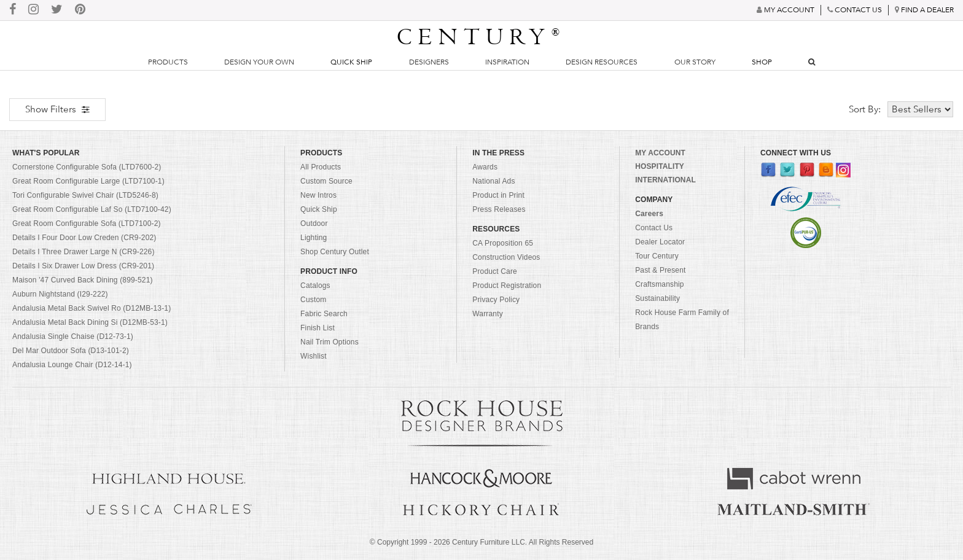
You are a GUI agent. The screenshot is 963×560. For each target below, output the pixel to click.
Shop (762, 62)
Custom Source (326, 181)
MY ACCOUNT (660, 153)
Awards (485, 167)
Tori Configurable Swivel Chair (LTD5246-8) (85, 195)
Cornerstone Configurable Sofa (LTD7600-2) (87, 167)
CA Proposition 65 (503, 243)
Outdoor (314, 224)
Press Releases (499, 209)
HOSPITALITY (660, 166)
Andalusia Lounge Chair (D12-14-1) (72, 365)
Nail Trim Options (329, 342)
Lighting (314, 238)
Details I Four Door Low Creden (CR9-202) (84, 238)
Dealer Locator (660, 242)
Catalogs (315, 286)
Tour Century (657, 256)
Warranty (488, 314)
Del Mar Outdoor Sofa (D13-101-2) (71, 351)
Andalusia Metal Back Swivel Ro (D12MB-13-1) (92, 308)
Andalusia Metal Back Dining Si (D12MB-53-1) (90, 322)
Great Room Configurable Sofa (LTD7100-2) (87, 224)
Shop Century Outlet (335, 252)
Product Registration (507, 286)
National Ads (493, 181)
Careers (649, 214)
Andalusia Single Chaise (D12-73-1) (73, 336)
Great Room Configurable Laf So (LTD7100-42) (92, 209)
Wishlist (314, 356)
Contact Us (654, 228)
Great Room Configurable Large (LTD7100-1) (88, 181)
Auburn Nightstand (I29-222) (60, 294)
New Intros (318, 195)
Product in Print (498, 195)
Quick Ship (351, 62)
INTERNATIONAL (665, 180)
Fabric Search (324, 314)
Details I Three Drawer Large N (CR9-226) (84, 252)
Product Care (495, 271)
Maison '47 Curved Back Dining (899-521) (83, 280)
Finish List (318, 328)
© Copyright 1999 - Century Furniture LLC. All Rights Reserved (481, 542)
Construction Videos (506, 257)
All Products (321, 167)
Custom (313, 300)
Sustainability (657, 298)
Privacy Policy (496, 300)
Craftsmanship (659, 284)
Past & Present (660, 270)
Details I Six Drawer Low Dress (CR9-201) (83, 266)
